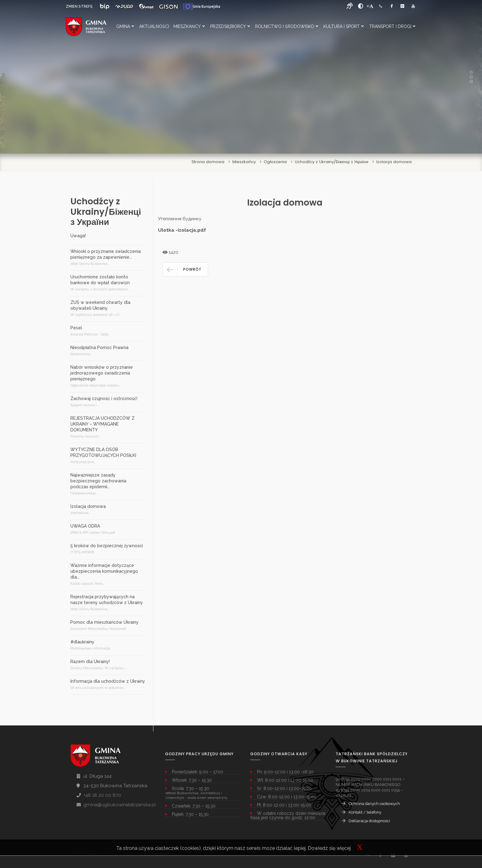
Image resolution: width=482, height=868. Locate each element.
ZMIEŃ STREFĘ (79, 6)
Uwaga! (78, 236)
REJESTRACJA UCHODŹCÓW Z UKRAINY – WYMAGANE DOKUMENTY (103, 424)
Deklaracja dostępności (369, 821)
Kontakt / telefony (365, 812)
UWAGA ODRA (85, 526)
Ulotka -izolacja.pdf (182, 230)
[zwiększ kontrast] (361, 6)
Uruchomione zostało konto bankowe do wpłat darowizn (100, 280)
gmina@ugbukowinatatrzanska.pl (120, 805)
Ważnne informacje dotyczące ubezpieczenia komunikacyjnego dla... (104, 571)
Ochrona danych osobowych (374, 804)
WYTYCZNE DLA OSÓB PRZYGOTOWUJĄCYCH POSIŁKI (103, 452)
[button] (185, 269)
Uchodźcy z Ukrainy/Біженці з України (332, 162)
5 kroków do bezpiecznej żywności (107, 546)
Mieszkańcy (189, 26)
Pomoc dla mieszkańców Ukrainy (105, 622)
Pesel (76, 328)
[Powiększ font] (370, 6)
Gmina (125, 26)
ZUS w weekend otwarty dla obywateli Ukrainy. (100, 305)
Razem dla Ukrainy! (90, 662)
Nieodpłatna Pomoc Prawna (99, 348)
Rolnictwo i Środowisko (287, 26)
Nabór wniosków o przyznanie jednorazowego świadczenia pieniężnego (102, 373)
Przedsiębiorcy (230, 26)
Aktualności (154, 26)
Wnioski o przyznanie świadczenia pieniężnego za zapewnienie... (106, 254)
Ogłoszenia (275, 162)
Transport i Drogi (392, 26)
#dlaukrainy (82, 642)
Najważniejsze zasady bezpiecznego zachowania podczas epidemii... (98, 481)
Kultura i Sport (344, 26)
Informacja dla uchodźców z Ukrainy (108, 681)
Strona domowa (208, 162)
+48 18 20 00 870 (102, 795)
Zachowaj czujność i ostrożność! (104, 399)
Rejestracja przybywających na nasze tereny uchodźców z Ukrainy (107, 600)
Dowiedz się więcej (329, 848)
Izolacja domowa (394, 162)
